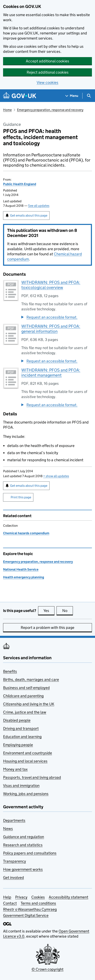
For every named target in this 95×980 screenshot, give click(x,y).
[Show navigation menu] (72, 96)
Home (7, 110)
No (68, 611)
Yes (49, 611)
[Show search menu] (89, 96)
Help (7, 897)
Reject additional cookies (48, 72)
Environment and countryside (28, 753)
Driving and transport (21, 728)
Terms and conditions (38, 903)
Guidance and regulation (24, 837)
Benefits (10, 671)
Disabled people (17, 720)
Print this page (21, 497)
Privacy (21, 897)
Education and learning (22, 737)
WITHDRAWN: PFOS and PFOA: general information (51, 329)
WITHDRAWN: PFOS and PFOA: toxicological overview (51, 285)
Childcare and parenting (23, 696)
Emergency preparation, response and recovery (50, 110)
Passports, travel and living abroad (32, 777)
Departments (14, 820)
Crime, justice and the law (25, 712)
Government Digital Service (26, 915)
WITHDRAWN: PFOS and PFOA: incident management (51, 373)
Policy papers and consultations (30, 853)
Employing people (18, 745)
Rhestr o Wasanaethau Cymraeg (30, 909)
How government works (23, 869)
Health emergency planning (24, 577)
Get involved (14, 878)
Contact (10, 903)
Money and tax (15, 769)
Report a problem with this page (47, 628)
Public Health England (20, 184)
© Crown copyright (47, 969)
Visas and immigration (21, 786)
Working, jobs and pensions (26, 794)
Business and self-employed (26, 688)
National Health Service (21, 569)
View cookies (47, 82)
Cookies (38, 897)
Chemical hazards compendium (26, 533)
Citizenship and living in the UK (29, 704)
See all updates (39, 206)
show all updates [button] (56, 476)
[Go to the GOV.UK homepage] (20, 96)
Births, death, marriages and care (31, 680)
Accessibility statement (68, 897)
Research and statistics (23, 845)
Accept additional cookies (47, 61)
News (8, 829)
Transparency (15, 861)
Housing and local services (25, 761)
